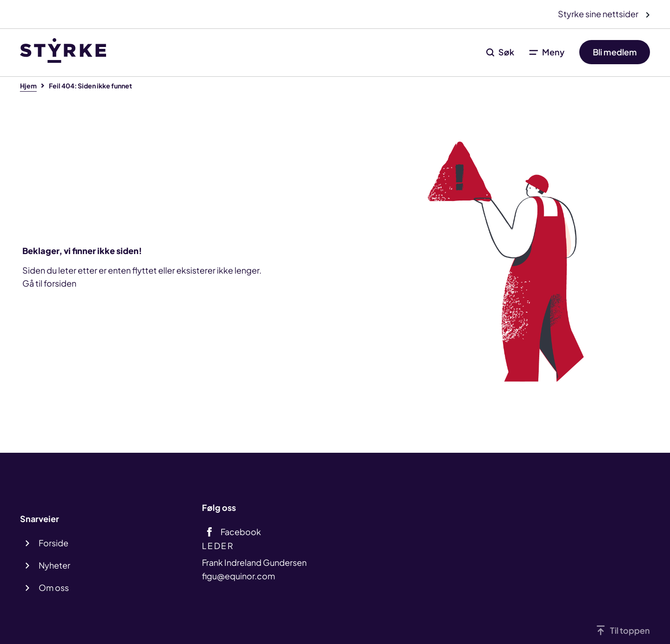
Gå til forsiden (49, 283)
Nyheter (54, 565)
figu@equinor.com (238, 576)
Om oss (54, 587)
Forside (54, 543)
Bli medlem (615, 52)
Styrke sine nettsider (599, 14)
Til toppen (630, 630)
